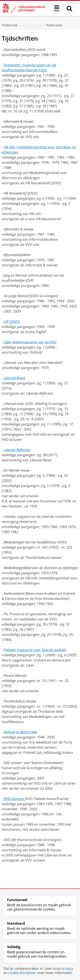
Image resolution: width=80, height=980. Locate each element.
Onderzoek (9, 25)
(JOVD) (12, 322)
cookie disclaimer (22, 973)
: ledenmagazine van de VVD (30, 342)
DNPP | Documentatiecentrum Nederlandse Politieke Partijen (23, 25)
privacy (67, 968)
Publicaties (54, 25)
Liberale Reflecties (17, 450)
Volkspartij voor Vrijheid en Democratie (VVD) (40, 25)
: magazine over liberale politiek (35, 650)
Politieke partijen (32, 25)
